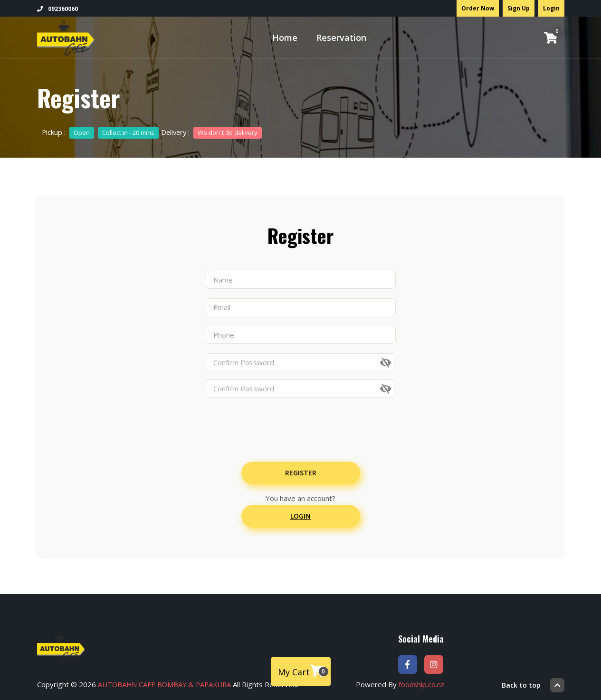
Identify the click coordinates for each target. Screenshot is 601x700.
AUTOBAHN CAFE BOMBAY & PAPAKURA (166, 683)
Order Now (478, 8)
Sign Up (519, 8)
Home (285, 38)
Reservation (341, 38)
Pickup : (100, 132)
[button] (395, 363)
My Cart (303, 671)
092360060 (57, 9)
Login (551, 8)
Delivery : (213, 132)
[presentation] (285, 424)
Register (301, 473)
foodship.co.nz (423, 683)
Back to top (533, 683)
